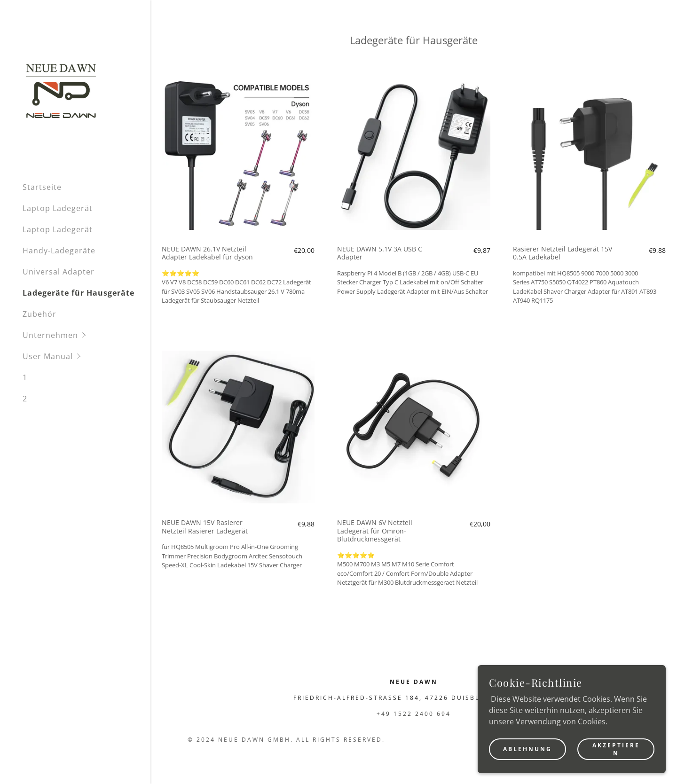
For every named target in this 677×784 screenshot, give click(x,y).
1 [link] (25, 377)
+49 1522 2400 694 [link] (414, 714)
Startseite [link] (42, 187)
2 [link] (25, 399)
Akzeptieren (616, 749)
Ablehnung (527, 749)
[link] (61, 90)
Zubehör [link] (39, 314)
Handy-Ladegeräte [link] (59, 251)
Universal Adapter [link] (59, 272)
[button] (87, 335)
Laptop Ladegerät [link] (58, 208)
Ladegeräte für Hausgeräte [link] (79, 293)
